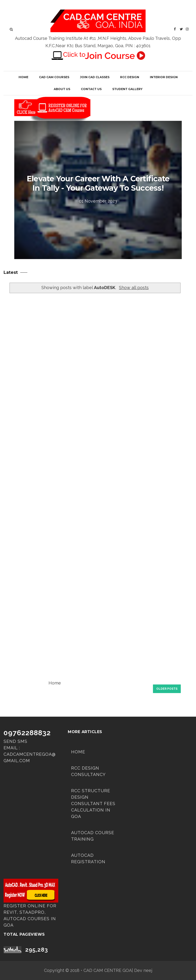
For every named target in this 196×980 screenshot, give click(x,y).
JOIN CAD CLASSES (95, 77)
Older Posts (167, 689)
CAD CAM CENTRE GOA (108, 970)
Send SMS (15, 741)
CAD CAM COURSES (54, 77)
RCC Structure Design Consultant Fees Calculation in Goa (93, 804)
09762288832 (27, 733)
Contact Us (91, 89)
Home (23, 77)
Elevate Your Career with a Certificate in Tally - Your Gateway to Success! (98, 183)
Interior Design (164, 77)
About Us (62, 89)
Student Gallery (127, 89)
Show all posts (134, 288)
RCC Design (130, 77)
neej (148, 970)
